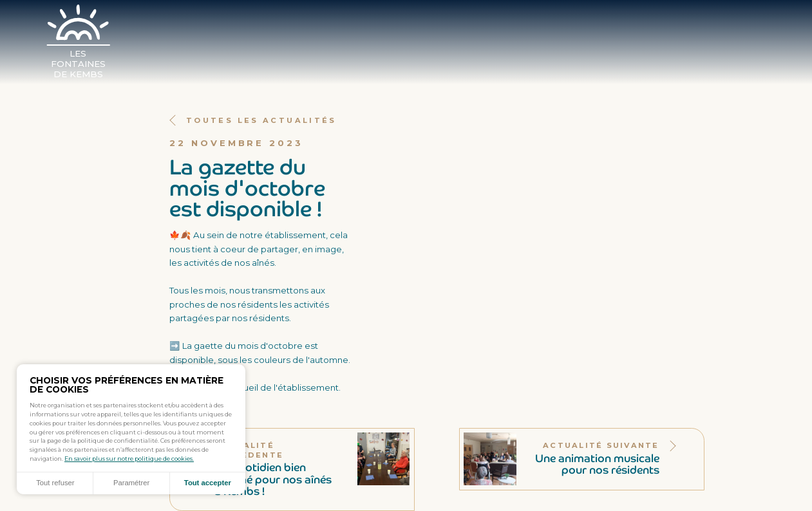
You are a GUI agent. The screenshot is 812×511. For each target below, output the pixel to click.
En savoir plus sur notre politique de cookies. (129, 459)
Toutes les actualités (253, 120)
